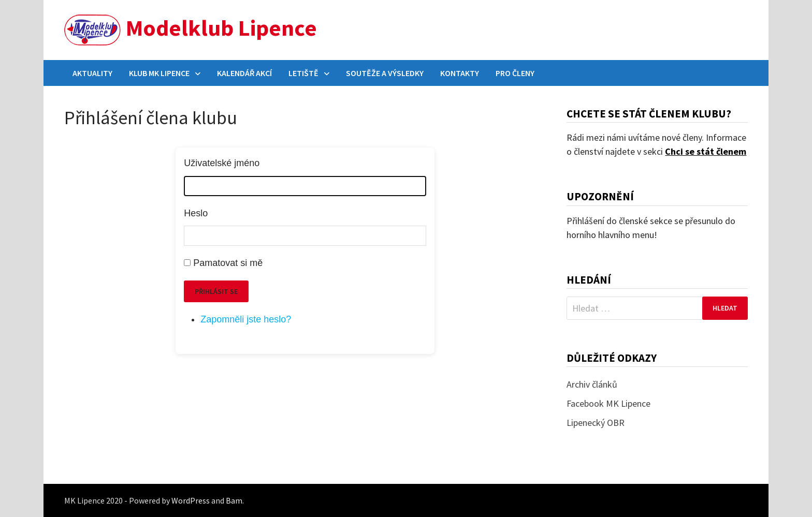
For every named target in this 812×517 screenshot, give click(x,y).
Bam (234, 500)
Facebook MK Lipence (608, 403)
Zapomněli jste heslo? (246, 319)
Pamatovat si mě (228, 263)
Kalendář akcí (244, 73)
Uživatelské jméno (222, 163)
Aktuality (92, 73)
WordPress (191, 500)
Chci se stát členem (706, 151)
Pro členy (515, 73)
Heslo (196, 213)
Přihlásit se (216, 291)
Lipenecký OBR (596, 423)
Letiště (303, 73)
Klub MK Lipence (159, 73)
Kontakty (460, 73)
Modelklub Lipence (221, 28)
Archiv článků (592, 384)
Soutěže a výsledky (385, 73)
